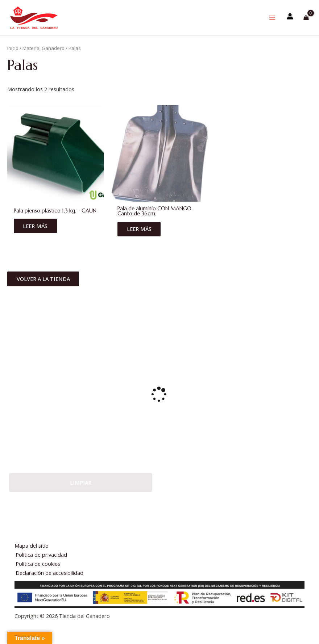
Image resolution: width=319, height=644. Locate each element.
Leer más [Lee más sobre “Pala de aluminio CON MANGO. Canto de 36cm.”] (140, 240)
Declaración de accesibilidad (51, 573)
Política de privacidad (43, 555)
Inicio (13, 59)
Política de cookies (39, 564)
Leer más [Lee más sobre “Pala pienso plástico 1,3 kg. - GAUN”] (36, 236)
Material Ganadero (43, 59)
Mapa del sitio (32, 546)
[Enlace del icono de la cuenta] (290, 21)
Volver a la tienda (44, 290)
